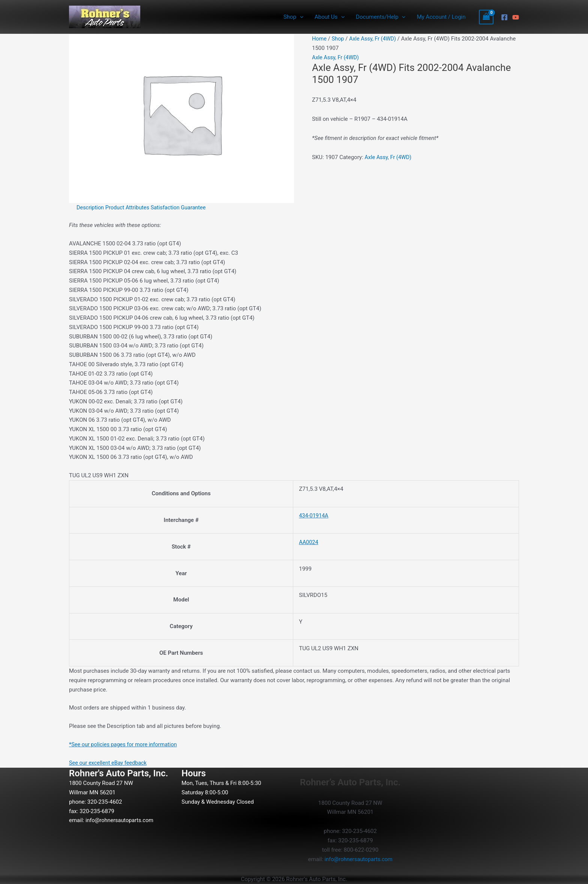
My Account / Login (441, 17)
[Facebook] (504, 17)
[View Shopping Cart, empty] (486, 17)
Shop (293, 17)
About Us (330, 17)
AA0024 (309, 542)
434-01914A (314, 516)
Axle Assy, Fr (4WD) (375, 39)
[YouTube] (516, 17)
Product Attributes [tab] (129, 207)
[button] (300, 17)
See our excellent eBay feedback (109, 763)
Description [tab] (91, 207)
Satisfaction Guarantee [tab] (182, 207)
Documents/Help (381, 17)
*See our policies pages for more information (125, 744)
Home (319, 39)
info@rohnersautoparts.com (121, 820)
